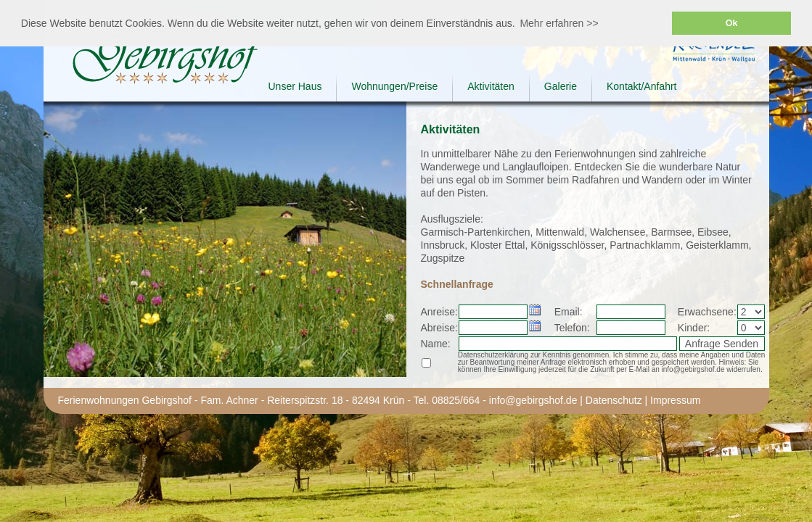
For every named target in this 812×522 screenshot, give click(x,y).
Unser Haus (295, 86)
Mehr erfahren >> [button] (559, 23)
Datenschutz (614, 400)
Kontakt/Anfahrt (642, 86)
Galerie (561, 86)
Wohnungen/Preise (394, 86)
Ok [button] (732, 23)
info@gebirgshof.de (533, 400)
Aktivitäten (491, 86)
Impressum (675, 400)
